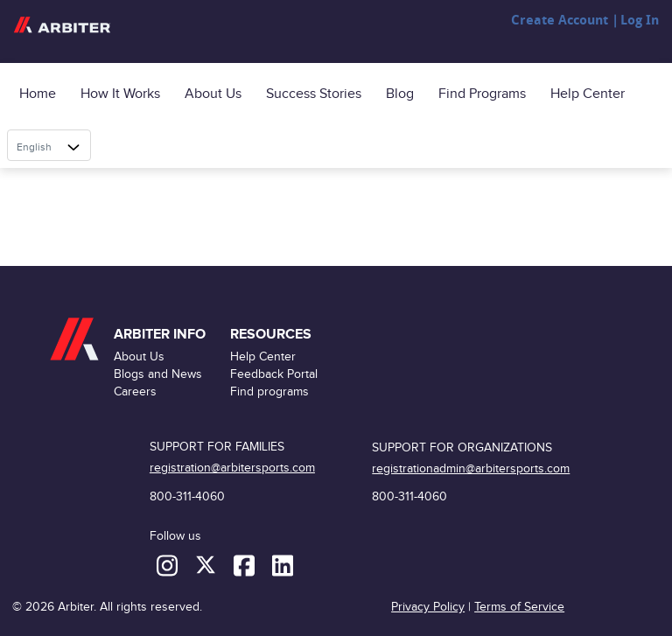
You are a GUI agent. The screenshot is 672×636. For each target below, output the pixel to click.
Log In (640, 21)
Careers (135, 391)
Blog (400, 94)
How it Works (120, 94)
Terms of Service (519, 607)
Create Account (560, 21)
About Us (213, 94)
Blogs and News (158, 374)
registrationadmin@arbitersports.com (471, 468)
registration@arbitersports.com (232, 468)
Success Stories (314, 94)
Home (38, 94)
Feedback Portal (274, 374)
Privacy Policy (428, 607)
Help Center (588, 94)
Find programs (482, 94)
